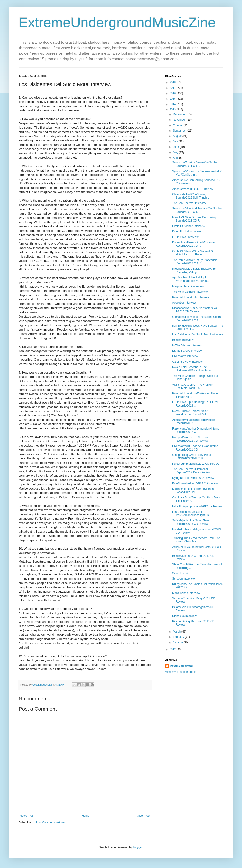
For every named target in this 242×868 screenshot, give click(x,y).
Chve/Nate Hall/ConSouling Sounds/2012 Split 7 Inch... (191, 196)
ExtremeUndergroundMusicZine (117, 22)
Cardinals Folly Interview (187, 362)
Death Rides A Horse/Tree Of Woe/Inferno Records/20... (190, 413)
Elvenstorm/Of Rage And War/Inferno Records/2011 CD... (195, 448)
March (177, 632)
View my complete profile (181, 672)
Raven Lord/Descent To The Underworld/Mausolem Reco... (193, 369)
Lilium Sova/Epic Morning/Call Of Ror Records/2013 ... (195, 404)
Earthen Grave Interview (187, 351)
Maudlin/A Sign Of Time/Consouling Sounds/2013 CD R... (194, 219)
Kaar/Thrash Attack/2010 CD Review (195, 483)
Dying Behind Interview (187, 232)
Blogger (138, 847)
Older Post (143, 816)
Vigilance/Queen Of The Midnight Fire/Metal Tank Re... (193, 386)
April (176, 158)
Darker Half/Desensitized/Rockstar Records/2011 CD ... (193, 244)
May (176, 152)
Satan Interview (182, 573)
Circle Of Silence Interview (189, 226)
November (180, 120)
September (180, 131)
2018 (173, 82)
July (176, 142)
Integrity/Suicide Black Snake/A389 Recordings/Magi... (194, 270)
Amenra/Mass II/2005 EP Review (193, 189)
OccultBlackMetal (181, 666)
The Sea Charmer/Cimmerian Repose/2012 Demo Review (191, 471)
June (176, 147)
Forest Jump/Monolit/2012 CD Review (196, 464)
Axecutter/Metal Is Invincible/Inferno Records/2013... (194, 421)
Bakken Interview (183, 340)
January (178, 643)
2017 (173, 88)
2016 (173, 93)
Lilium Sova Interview (185, 237)
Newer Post (27, 816)
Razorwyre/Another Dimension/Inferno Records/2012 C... (196, 430)
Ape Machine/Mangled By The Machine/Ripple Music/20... (191, 279)
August (178, 136)
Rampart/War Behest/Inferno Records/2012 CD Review (190, 439)
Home (86, 816)
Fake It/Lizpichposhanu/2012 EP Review (197, 506)
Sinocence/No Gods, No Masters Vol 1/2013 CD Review (195, 310)
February (179, 637)
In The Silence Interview (187, 345)
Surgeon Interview (183, 579)
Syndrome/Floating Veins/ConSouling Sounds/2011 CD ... (195, 164)
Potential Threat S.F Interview (191, 297)
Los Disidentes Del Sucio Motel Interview (197, 335)
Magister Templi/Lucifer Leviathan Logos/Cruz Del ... (193, 490)
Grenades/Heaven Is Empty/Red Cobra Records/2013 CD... (197, 318)
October (178, 125)
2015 (173, 99)
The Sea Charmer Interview (189, 203)
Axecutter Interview (184, 303)
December (180, 114)
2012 (173, 649)
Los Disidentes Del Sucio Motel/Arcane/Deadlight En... (192, 514)
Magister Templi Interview (188, 286)
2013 (173, 109)
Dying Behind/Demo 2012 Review (193, 478)
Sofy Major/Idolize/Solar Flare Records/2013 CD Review (190, 522)
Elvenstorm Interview (185, 356)
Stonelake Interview (184, 616)
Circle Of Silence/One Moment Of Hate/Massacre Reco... (193, 253)
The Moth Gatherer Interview (190, 292)
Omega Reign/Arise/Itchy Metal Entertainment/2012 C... (192, 457)
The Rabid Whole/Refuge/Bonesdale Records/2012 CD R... (195, 262)
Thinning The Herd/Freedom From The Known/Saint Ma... (196, 540)
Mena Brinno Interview (186, 593)
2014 (173, 104)
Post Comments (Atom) (50, 822)
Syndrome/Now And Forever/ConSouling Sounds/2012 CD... (197, 210)
